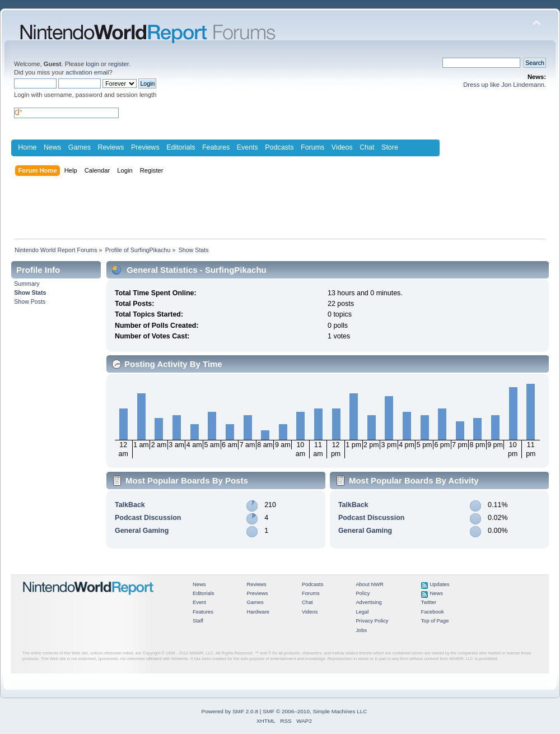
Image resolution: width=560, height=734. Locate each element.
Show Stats (30, 292)
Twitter (429, 602)
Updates (440, 584)
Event (199, 602)
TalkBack (130, 505)
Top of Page (435, 621)
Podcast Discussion (148, 518)
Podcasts (279, 147)
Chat (367, 147)
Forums (312, 147)
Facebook (433, 612)
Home (27, 147)
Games (80, 147)
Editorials (181, 147)
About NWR (369, 584)
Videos (342, 147)
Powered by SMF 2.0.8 (230, 711)
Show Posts (30, 301)
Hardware (258, 612)
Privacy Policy (372, 621)
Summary (27, 284)
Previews (145, 147)
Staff (198, 621)
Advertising (368, 602)
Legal (362, 612)
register (118, 64)
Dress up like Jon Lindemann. (505, 85)
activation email (87, 72)
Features (216, 147)
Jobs (361, 630)
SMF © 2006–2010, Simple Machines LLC (315, 711)
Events (248, 147)
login (92, 64)
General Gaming (142, 531)
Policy (363, 593)
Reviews (111, 147)
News (52, 147)
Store (390, 147)
